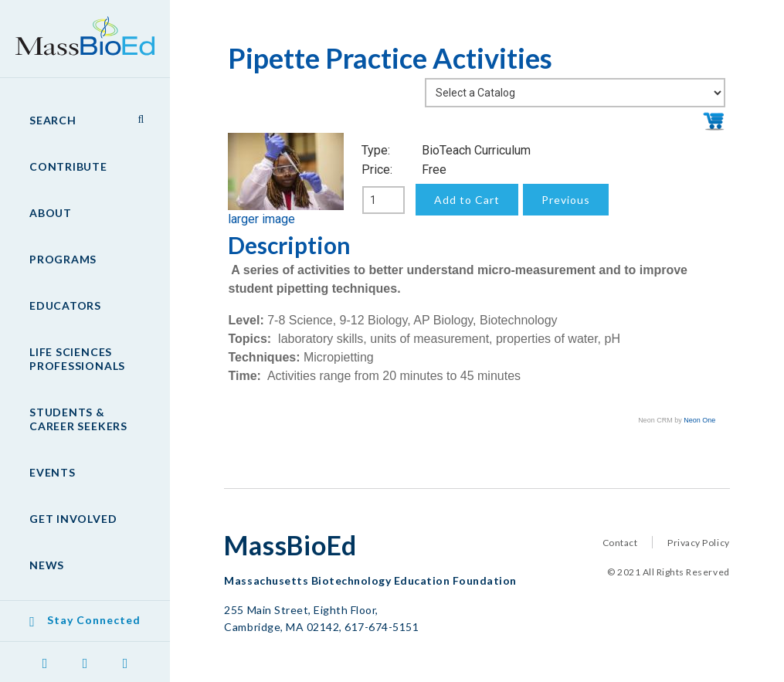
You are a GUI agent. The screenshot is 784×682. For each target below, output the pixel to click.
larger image (261, 219)
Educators (65, 305)
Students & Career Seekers (78, 419)
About (51, 213)
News (47, 565)
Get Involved (73, 519)
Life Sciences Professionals (77, 359)
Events (53, 472)
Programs (63, 259)
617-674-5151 (382, 627)
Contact (620, 543)
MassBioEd (77, 28)
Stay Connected (94, 620)
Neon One (699, 420)
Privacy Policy (698, 543)
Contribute (68, 166)
